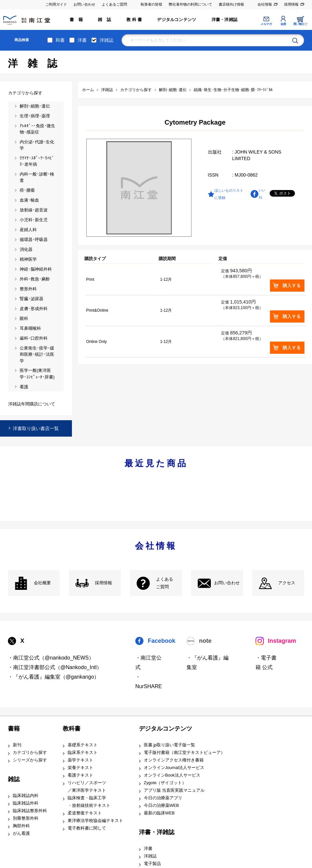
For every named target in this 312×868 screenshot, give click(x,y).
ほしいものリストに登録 (229, 194)
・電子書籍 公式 (266, 663)
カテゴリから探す (30, 753)
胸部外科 (21, 826)
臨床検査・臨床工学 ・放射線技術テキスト (89, 802)
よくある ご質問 (165, 583)
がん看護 (21, 833)
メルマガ (266, 24)
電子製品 (152, 864)
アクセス (287, 583)
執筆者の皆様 (151, 4)
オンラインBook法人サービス (172, 775)
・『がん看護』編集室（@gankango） (54, 677)
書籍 (14, 729)
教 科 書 (134, 20)
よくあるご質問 (114, 4)
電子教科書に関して (87, 828)
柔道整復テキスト (85, 813)
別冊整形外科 (26, 818)
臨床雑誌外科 (26, 803)
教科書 (72, 729)
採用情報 (291, 4)
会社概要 (42, 583)
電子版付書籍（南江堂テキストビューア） (184, 753)
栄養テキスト (80, 768)
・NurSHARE (149, 682)
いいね (262, 194)
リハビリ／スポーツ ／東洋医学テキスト (87, 787)
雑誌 (14, 779)
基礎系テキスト (83, 745)
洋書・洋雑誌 (224, 20)
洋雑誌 (106, 40)
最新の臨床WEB (159, 813)
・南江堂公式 (148, 663)
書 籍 (76, 20)
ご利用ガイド (56, 4)
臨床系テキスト (83, 753)
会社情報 (265, 4)
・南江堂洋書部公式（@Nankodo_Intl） (55, 667)
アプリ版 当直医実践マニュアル (174, 790)
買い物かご (300, 24)
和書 (60, 40)
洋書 (82, 40)
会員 (283, 24)
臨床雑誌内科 (26, 796)
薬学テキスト (80, 760)
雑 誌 (104, 20)
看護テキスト (80, 775)
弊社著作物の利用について (190, 4)
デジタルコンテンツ (177, 20)
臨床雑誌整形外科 (30, 811)
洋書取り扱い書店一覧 (36, 428)
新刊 (17, 745)
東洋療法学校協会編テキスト (95, 821)
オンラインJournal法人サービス (174, 768)
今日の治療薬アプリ (163, 798)
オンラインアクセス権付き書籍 (174, 760)
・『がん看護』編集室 (208, 663)
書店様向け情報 (231, 4)
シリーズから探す (30, 760)
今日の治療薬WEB (161, 806)
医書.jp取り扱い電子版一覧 (169, 745)
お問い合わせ (84, 4)
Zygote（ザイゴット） (165, 783)
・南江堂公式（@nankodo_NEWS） (51, 658)
